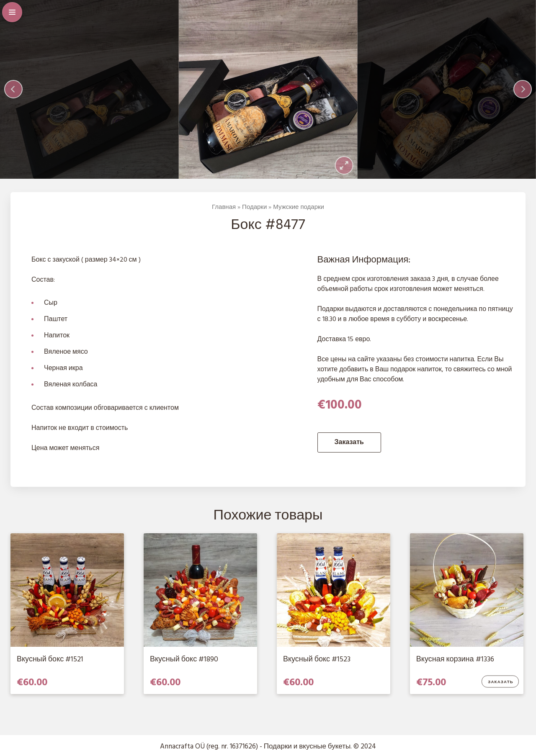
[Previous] (13, 89)
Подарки (254, 207)
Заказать (349, 442)
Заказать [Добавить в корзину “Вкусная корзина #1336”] (501, 682)
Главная (224, 207)
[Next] (523, 89)
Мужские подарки (299, 207)
